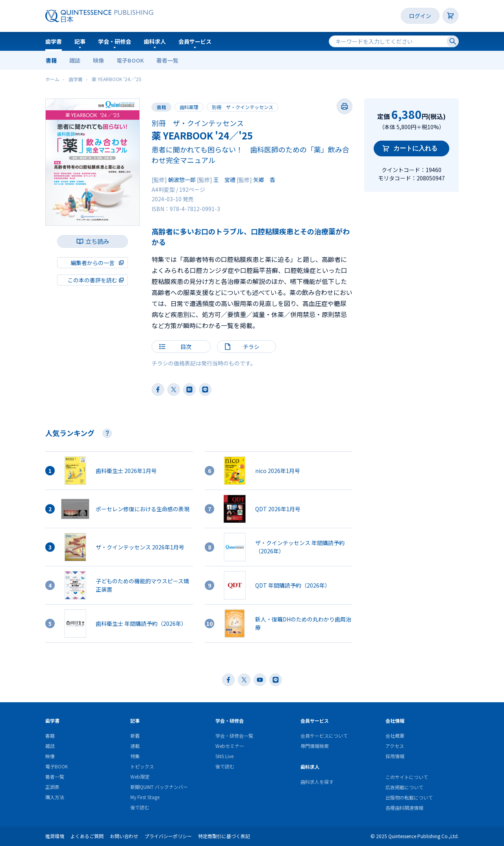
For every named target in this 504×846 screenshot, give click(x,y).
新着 (135, 736)
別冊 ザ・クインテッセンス (243, 107)
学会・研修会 (115, 41)
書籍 (51, 60)
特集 (135, 756)
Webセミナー (230, 746)
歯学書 (54, 41)
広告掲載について (404, 787)
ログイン (420, 16)
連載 (135, 746)
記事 (80, 41)
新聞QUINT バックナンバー (159, 787)
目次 (186, 347)
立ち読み (97, 241)
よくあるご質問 (87, 836)
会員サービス (195, 41)
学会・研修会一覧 (234, 736)
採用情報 (395, 756)
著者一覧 (167, 60)
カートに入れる (415, 148)
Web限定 (140, 776)
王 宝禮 (224, 180)
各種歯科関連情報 (404, 808)
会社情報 (395, 721)
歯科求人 (155, 41)
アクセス (395, 746)
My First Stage (145, 797)
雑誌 (75, 60)
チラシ (251, 347)
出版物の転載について (409, 797)
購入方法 (55, 797)
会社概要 (395, 736)
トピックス (142, 766)
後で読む (140, 807)
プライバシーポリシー (168, 836)
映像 (98, 60)
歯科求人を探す (317, 782)
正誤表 (52, 787)
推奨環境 (55, 836)
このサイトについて (407, 777)
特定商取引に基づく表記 (224, 836)
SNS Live (224, 756)
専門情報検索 (315, 746)
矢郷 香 (264, 180)
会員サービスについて (324, 736)
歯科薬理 (189, 107)
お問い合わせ (124, 836)
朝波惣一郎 (182, 180)
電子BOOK (130, 60)
